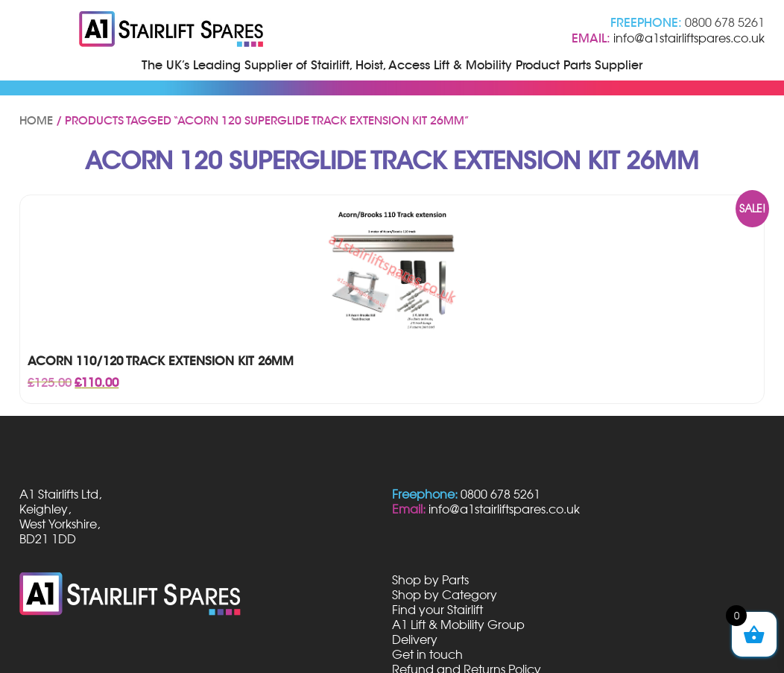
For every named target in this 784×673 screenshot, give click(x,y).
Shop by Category (445, 595)
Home (36, 121)
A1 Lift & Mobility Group (458, 625)
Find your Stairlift (437, 610)
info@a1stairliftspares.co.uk (689, 38)
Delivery (415, 639)
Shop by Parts (430, 580)
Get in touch (427, 654)
